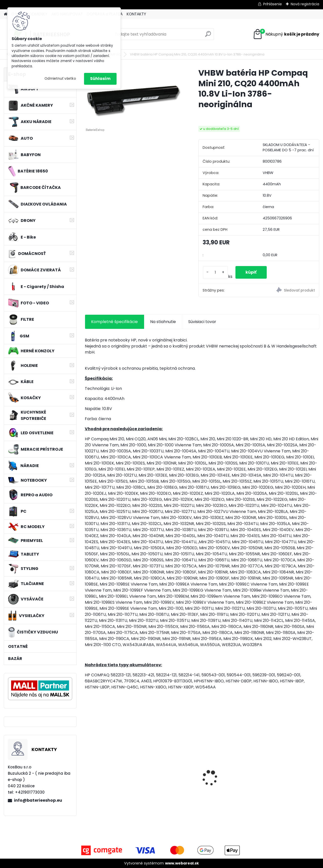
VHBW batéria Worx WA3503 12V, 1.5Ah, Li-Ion (172, 776)
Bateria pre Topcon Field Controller (291, 768)
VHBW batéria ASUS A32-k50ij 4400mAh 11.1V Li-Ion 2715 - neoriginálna (232, 768)
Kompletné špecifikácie (114, 322)
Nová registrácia (305, 4)
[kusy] (215, 272)
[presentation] (87, 769)
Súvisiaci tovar (202, 322)
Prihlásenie (273, 4)
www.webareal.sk (182, 863)
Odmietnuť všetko (60, 79)
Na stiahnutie (163, 322)
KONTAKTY (136, 14)
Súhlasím (100, 79)
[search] (208, 36)
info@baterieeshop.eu (38, 800)
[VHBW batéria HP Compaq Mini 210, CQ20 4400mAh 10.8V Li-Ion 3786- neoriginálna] (133, 100)
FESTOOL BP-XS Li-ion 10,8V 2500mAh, (109, 776)
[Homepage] (6, 14)
